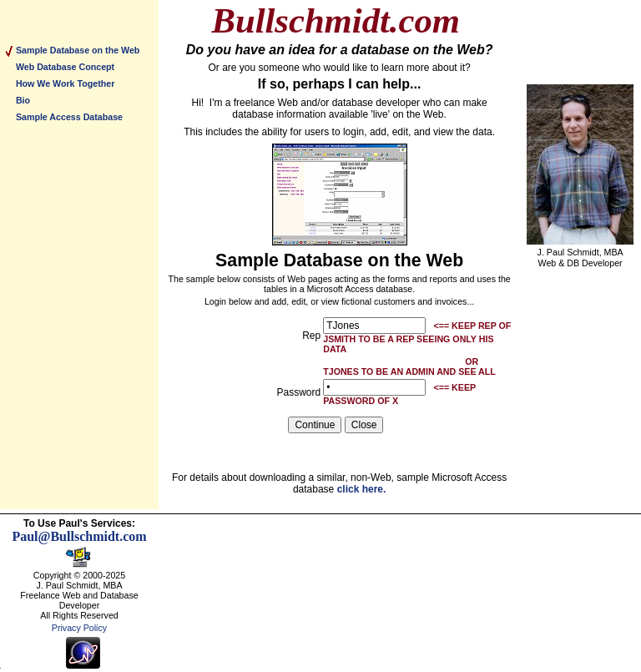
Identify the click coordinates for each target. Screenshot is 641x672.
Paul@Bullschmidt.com (79, 536)
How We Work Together (65, 83)
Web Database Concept (65, 67)
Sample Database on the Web (78, 50)
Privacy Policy (79, 628)
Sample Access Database (69, 117)
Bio (23, 100)
